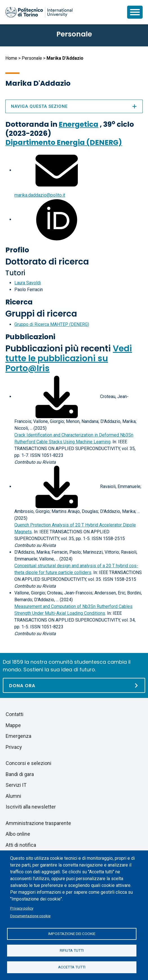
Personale (32, 58)
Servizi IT (16, 785)
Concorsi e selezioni (28, 763)
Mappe (13, 725)
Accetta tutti (72, 967)
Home (11, 58)
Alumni (13, 796)
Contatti (15, 714)
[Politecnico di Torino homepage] (39, 12)
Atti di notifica (21, 845)
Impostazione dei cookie (72, 934)
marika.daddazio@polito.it (40, 195)
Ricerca (19, 302)
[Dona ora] (74, 685)
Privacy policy (22, 908)
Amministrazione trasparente (38, 823)
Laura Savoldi (28, 283)
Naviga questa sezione (74, 106)
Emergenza (18, 736)
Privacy (14, 747)
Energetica (79, 124)
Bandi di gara (20, 774)
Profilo (17, 250)
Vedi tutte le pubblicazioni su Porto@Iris (69, 358)
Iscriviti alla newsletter (31, 807)
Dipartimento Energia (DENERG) (64, 142)
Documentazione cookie (30, 916)
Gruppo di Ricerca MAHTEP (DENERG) (52, 324)
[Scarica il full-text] (57, 396)
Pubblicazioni (30, 337)
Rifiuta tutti (72, 950)
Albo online (18, 834)
